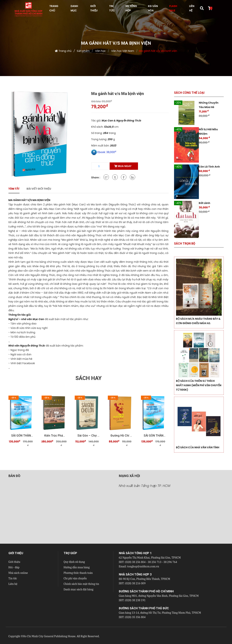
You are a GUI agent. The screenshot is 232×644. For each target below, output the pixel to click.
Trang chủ (65, 51)
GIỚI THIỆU (94, 8)
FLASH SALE (173, 8)
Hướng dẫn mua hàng (77, 567)
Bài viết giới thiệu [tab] (39, 189)
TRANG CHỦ (54, 8)
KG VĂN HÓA (153, 8)
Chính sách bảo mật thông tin (81, 584)
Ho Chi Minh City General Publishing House (49, 636)
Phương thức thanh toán (78, 573)
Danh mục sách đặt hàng (79, 589)
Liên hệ (13, 584)
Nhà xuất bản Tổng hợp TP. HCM (145, 486)
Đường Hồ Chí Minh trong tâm (122, 436)
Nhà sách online (18, 573)
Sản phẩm (83, 51)
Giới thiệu (14, 562)
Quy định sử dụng (74, 562)
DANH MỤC (74, 8)
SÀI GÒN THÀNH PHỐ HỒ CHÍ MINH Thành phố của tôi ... (22, 436)
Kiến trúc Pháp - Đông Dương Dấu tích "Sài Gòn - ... (55, 436)
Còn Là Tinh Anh (209, 167)
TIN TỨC (112, 8)
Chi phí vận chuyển (75, 578)
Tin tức (13, 578)
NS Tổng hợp (131, 8)
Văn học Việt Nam (122, 51)
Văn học (100, 51)
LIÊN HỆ (192, 8)
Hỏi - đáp (14, 567)
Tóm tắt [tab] (14, 189)
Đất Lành (205, 203)
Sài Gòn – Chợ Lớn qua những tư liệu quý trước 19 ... (88, 436)
